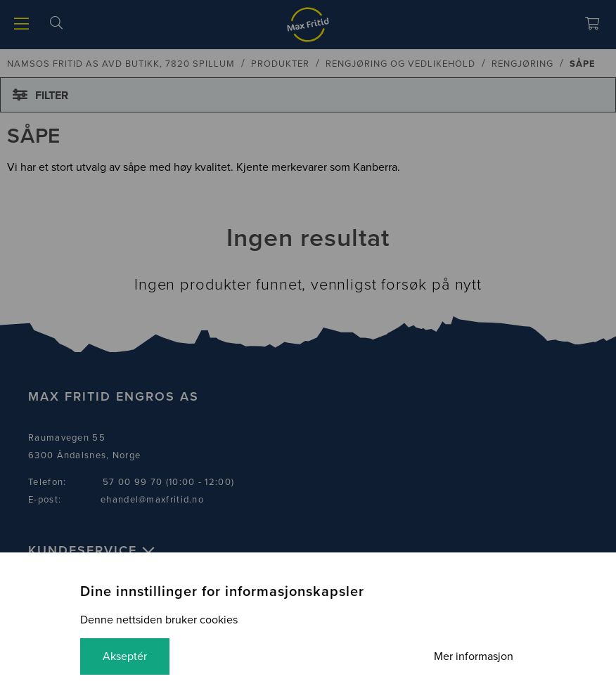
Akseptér (125, 656)
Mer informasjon (474, 656)
